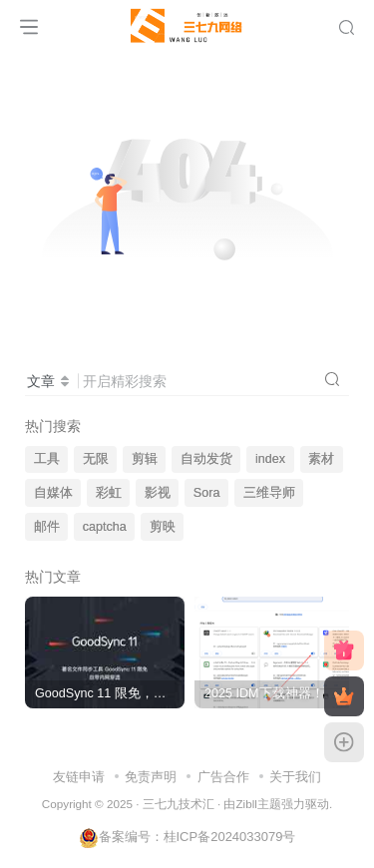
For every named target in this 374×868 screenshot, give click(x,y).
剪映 (163, 527)
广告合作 (223, 777)
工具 (47, 459)
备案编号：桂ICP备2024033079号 (187, 837)
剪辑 (145, 459)
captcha (105, 527)
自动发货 (206, 459)
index (270, 459)
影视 (158, 493)
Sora (207, 493)
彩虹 (109, 493)
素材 (321, 459)
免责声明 (151, 777)
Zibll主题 (258, 804)
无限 (96, 459)
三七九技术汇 (179, 804)
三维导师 (269, 493)
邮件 (47, 527)
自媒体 (53, 493)
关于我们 (295, 777)
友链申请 (79, 777)
